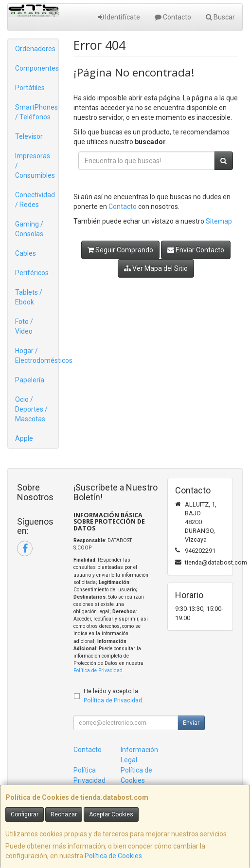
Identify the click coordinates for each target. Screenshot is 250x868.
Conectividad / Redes (35, 200)
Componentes (37, 68)
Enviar (191, 723)
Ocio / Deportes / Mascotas (31, 409)
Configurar (25, 814)
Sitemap (219, 221)
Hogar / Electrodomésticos (37, 356)
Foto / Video (24, 326)
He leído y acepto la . (114, 696)
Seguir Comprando (120, 250)
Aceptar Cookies (111, 814)
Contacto (173, 17)
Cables (26, 253)
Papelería (30, 380)
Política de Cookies (113, 856)
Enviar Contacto (196, 250)
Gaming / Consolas (29, 229)
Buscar (220, 17)
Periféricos (32, 273)
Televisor (29, 136)
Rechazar (64, 814)
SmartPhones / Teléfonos (36, 112)
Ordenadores (35, 49)
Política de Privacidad (98, 670)
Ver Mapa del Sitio (156, 268)
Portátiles (30, 88)
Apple (24, 438)
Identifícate (119, 17)
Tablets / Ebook (29, 297)
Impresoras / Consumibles (35, 166)
